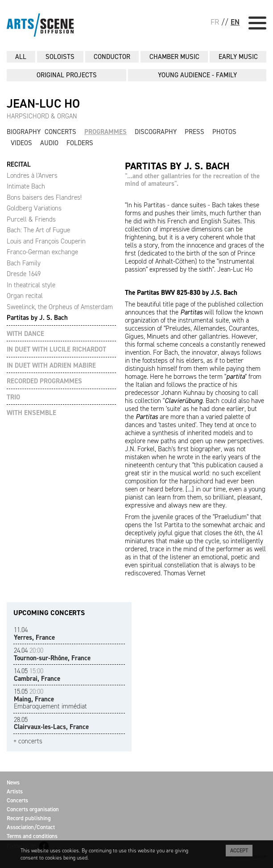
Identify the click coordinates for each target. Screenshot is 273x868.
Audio (49, 143)
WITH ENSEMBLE (31, 413)
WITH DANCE (25, 334)
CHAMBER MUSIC (174, 57)
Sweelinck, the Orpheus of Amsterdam (60, 307)
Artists (15, 791)
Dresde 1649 (24, 274)
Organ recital (25, 296)
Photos (224, 132)
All (21, 57)
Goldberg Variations (34, 208)
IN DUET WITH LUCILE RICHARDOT (56, 350)
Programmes (105, 132)
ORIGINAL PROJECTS (67, 75)
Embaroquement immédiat (50, 699)
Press (194, 132)
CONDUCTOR (112, 57)
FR (215, 22)
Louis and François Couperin (46, 241)
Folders (80, 143)
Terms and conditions (32, 836)
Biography (24, 132)
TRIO (13, 397)
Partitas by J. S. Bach (37, 318)
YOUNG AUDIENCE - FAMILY (197, 75)
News (13, 782)
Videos (21, 143)
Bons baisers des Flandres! (44, 197)
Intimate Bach (26, 186)
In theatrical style (31, 285)
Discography (156, 132)
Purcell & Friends (31, 219)
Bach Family (24, 263)
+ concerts (28, 741)
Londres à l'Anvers (32, 176)
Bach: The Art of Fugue (38, 230)
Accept (239, 851)
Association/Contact (31, 827)
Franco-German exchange (42, 252)
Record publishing (29, 818)
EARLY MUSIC (238, 57)
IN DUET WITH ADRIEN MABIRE (51, 366)
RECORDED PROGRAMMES (44, 381)
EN (235, 22)
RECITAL (19, 165)
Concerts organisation (33, 809)
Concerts (60, 132)
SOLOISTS (60, 57)
